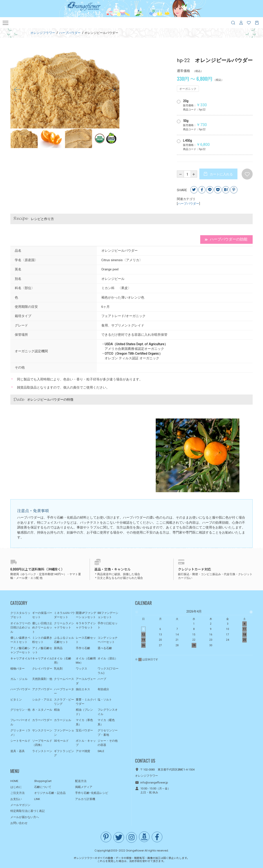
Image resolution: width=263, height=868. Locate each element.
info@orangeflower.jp (154, 783)
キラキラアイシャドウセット (86, 625)
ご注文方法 (18, 793)
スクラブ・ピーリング (64, 702)
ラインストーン (42, 751)
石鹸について (43, 787)
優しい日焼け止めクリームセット (42, 628)
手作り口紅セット (108, 625)
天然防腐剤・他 (42, 679)
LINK (37, 799)
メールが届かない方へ (25, 817)
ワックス (81, 669)
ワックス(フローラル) (108, 671)
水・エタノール (42, 710)
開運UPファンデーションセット (86, 615)
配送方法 (81, 781)
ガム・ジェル (19, 679)
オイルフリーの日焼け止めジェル (20, 628)
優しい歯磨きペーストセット (20, 640)
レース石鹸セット (86, 640)
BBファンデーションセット (108, 615)
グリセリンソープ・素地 (108, 733)
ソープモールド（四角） (42, 743)
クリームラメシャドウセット (64, 625)
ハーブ (102, 679)
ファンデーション (64, 733)
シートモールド (20, 741)
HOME (14, 781)
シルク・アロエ (42, 700)
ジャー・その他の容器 (108, 743)
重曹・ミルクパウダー (86, 702)
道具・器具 (18, 751)
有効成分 (103, 689)
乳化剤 (58, 669)
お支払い (16, 799)
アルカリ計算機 (85, 799)
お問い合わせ (19, 823)
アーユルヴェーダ (86, 681)
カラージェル (63, 720)
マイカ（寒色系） (84, 722)
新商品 (58, 648)
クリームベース (64, 679)
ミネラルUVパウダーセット (64, 615)
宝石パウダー (84, 730)
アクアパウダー (42, 689)
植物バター (18, 669)
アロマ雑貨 (83, 751)
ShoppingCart (43, 781)
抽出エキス (83, 689)
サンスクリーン (42, 730)
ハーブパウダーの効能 (225, 240)
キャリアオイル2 (43, 658)
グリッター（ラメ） (20, 733)
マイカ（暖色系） (106, 722)
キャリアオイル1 (21, 658)
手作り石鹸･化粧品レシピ (92, 793)
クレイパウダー (42, 669)
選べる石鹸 (105, 648)
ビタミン (16, 700)
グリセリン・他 (20, 710)
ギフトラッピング (64, 753)
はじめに (16, 787)
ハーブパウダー (188, 204)
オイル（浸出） (108, 658)
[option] (65, 90)
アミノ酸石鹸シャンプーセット (20, 650)
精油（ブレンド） (84, 712)
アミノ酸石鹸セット (42, 650)
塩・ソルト (105, 700)
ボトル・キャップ (86, 743)
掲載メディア (84, 787)
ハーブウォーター (64, 691)
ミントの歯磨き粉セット (42, 640)
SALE (101, 751)
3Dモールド (61, 741)
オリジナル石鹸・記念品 (50, 793)
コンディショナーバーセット (108, 640)
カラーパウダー (42, 720)
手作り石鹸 (83, 648)
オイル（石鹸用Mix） (86, 661)
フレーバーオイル (20, 722)
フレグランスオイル (108, 712)
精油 (57, 710)
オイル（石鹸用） (63, 661)
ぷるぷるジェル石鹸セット (64, 640)
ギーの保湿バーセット (42, 615)
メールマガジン (20, 805)
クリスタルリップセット (20, 615)
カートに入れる (221, 174)
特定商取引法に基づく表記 (28, 811)
